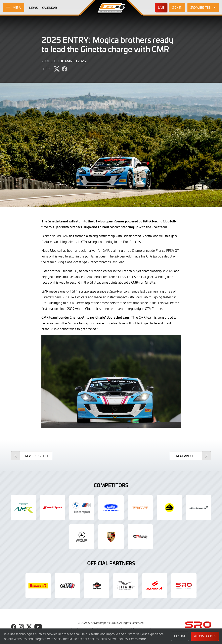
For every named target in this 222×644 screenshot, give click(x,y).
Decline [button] (180, 636)
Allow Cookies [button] (205, 636)
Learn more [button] (138, 639)
